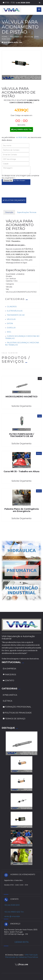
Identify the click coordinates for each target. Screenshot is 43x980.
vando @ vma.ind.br (12, 916)
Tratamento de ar (16, 315)
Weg (9, 332)
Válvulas (11, 319)
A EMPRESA (9, 669)
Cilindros (12, 307)
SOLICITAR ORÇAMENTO (14, 200)
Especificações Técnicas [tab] (27, 212)
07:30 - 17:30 (9, 3)
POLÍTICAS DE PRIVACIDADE (17, 713)
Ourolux (11, 328)
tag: (7, 289)
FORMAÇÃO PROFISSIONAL (17, 707)
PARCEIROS (9, 675)
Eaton (10, 323)
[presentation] (19, 193)
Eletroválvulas (15, 311)
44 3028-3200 (23, 3)
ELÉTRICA (8, 701)
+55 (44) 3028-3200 (12, 905)
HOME (4, 37)
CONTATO (8, 681)
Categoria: (10, 284)
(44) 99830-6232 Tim (12, 42)
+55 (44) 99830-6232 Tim (14, 912)
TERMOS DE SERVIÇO (14, 719)
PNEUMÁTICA (10, 695)
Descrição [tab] (9, 212)
